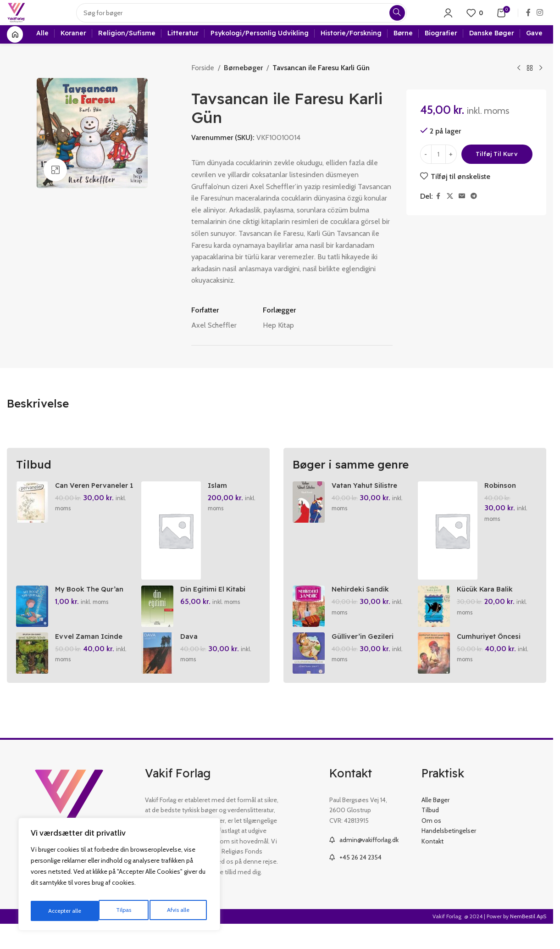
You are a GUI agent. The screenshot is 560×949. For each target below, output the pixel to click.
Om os (431, 845)
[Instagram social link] (540, 20)
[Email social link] (462, 215)
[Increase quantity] (451, 173)
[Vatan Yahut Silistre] (309, 520)
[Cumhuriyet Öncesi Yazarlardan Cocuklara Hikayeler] (436, 678)
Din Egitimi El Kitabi (218, 610)
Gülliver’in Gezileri (365, 661)
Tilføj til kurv (497, 172)
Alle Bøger (435, 825)
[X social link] (450, 215)
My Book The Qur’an (93, 610)
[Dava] (159, 678)
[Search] (249, 21)
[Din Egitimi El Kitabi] (159, 628)
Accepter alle (175, 911)
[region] (119, 877)
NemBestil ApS (528, 941)
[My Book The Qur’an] (32, 628)
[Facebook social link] (528, 20)
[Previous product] (519, 86)
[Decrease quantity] (426, 173)
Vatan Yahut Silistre (367, 503)
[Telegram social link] (474, 215)
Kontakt (432, 866)
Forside (203, 86)
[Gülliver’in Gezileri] (309, 678)
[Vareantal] (438, 173)
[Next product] (541, 86)
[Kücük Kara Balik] (436, 628)
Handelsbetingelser (449, 856)
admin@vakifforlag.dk (369, 865)
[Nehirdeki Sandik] (309, 628)
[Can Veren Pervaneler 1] (32, 520)
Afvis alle (110, 911)
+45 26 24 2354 (360, 882)
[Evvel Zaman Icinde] (32, 678)
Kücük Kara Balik (489, 610)
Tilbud (430, 835)
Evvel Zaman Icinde (91, 661)
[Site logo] (24, 20)
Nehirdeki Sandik (363, 610)
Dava (191, 661)
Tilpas (54, 911)
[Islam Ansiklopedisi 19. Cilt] (172, 548)
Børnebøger (243, 86)
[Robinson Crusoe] (449, 548)
